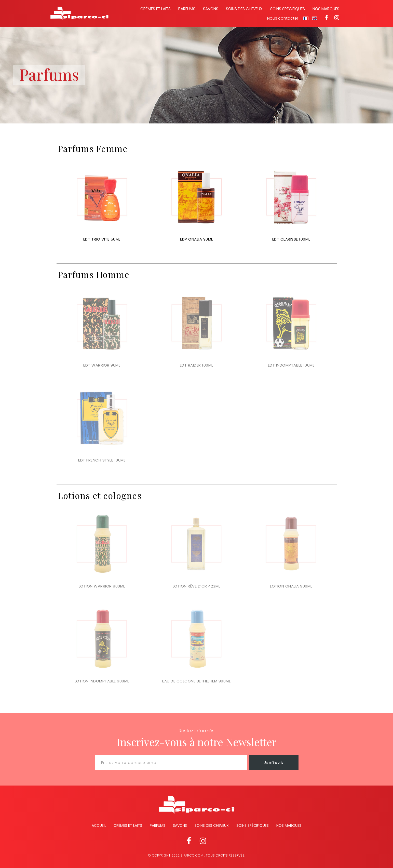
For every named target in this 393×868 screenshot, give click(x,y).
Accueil (99, 825)
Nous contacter (283, 18)
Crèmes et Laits (128, 825)
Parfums (187, 9)
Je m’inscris (274, 762)
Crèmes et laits (155, 9)
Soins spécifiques (288, 9)
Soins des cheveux (244, 9)
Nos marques (326, 9)
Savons (211, 9)
